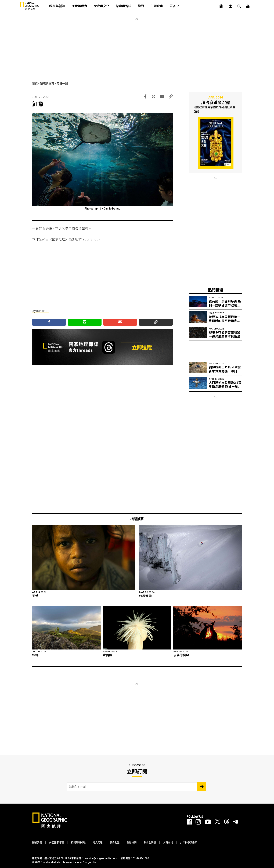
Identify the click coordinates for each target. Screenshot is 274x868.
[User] (230, 6)
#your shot (41, 311)
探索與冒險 (124, 6)
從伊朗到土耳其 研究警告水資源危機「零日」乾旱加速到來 (225, 371)
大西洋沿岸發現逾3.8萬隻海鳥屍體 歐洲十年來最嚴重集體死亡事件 (225, 387)
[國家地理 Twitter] (218, 822)
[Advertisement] (137, 45)
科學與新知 (57, 6)
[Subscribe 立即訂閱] (202, 787)
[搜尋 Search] (239, 6)
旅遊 (141, 6)
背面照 (107, 655)
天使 (35, 596)
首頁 (35, 84)
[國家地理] (29, 10)
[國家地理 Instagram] (198, 822)
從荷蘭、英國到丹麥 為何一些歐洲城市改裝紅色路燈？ (225, 305)
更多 (174, 6)
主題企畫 (157, 6)
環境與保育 (79, 6)
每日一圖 (62, 84)
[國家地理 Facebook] (189, 822)
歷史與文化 (102, 6)
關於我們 (37, 843)
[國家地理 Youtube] (208, 822)
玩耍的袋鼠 (181, 655)
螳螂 (35, 655)
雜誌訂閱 (132, 843)
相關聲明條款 (78, 843)
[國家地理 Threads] (227, 822)
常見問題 (98, 843)
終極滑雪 (145, 596)
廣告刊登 (115, 843)
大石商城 (168, 843)
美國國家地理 (56, 843)
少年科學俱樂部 (189, 843)
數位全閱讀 (150, 843)
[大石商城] (248, 6)
